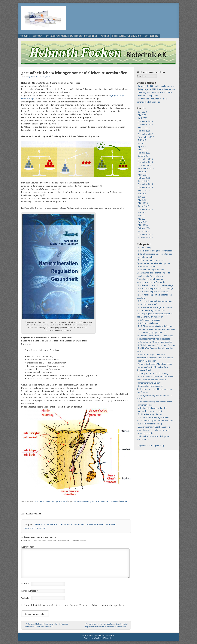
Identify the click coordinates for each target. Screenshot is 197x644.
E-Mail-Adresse (30, 591)
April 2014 (143, 222)
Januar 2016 (144, 181)
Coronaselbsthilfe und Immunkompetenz (156, 86)
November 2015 (145, 187)
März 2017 (143, 150)
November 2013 (145, 238)
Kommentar (28, 547)
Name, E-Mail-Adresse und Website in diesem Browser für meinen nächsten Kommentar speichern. (74, 605)
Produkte (25, 36)
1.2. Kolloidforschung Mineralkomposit (155, 251)
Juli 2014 (142, 213)
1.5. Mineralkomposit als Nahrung (153, 292)
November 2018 (145, 124)
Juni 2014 (142, 216)
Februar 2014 (144, 228)
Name (25, 583)
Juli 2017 (142, 140)
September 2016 (146, 168)
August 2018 (144, 128)
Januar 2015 (144, 206)
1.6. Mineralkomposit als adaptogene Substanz (50, 501)
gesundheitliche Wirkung (82, 501)
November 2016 (145, 162)
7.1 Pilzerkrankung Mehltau (150, 414)
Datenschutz (152, 36)
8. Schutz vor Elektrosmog (150, 424)
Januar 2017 (144, 156)
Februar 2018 (144, 131)
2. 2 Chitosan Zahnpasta (149, 323)
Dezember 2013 (145, 235)
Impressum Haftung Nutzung (127, 36)
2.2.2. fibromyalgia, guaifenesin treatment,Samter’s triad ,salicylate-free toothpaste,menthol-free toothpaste (155, 336)
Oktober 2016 (145, 165)
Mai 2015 (142, 200)
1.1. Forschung (145, 248)
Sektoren (38, 36)
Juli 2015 (142, 194)
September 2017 (146, 137)
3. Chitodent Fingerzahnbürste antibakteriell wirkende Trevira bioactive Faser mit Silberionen (155, 358)
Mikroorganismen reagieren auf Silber (155, 92)
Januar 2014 (144, 231)
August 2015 (144, 191)
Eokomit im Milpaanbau (148, 96)
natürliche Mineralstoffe (100, 501)
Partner (105, 36)
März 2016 (143, 175)
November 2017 (145, 134)
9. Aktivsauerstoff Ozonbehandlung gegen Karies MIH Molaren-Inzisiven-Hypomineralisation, (153, 430)
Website (25, 598)
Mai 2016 (142, 172)
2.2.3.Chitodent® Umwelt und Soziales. (155, 342)
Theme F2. (109, 638)
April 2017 (143, 146)
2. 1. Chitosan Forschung (149, 320)
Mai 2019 (142, 115)
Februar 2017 (144, 153)
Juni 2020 (142, 112)
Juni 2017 (142, 143)
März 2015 (143, 203)
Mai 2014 (142, 219)
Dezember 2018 (145, 121)
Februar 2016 (144, 178)
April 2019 (143, 118)
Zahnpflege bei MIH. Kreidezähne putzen (156, 89)
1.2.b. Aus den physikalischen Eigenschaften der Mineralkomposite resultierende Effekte (153, 263)
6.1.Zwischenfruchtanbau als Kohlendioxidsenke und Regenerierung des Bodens (154, 389)
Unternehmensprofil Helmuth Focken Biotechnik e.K (71, 36)
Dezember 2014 (145, 209)
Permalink (124, 501)
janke (31, 77)
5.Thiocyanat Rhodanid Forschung (153, 373)
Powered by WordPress (93, 638)
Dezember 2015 (145, 184)
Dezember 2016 (145, 159)
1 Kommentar (114, 501)
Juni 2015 (142, 197)
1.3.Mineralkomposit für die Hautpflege (156, 285)
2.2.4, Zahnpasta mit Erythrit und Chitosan (157, 345)
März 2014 (143, 225)
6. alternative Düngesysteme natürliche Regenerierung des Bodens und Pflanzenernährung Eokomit (155, 380)
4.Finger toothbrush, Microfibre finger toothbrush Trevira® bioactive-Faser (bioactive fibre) (154, 367)
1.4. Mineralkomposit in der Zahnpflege (156, 288)
